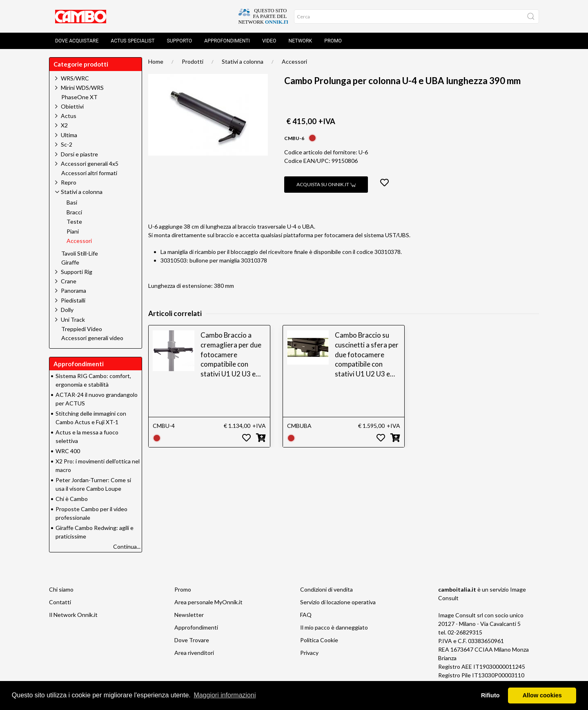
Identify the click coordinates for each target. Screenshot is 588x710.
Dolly (67, 310)
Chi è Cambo (72, 499)
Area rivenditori (194, 653)
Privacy (309, 653)
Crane (69, 281)
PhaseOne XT (79, 97)
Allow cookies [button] (542, 695)
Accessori (294, 61)
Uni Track (73, 319)
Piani (73, 231)
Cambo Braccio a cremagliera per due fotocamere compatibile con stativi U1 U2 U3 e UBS (231, 355)
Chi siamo (61, 589)
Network (300, 41)
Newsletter (189, 615)
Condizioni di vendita (326, 589)
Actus (69, 116)
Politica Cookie (319, 640)
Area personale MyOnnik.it (208, 602)
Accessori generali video (92, 338)
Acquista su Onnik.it (326, 184)
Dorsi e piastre (79, 154)
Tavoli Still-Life (80, 254)
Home (156, 61)
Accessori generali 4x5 (90, 164)
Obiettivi (72, 106)
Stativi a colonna (243, 61)
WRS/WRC (75, 78)
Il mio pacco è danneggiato (334, 627)
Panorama (73, 290)
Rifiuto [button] (490, 695)
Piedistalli (73, 300)
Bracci (74, 212)
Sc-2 (67, 144)
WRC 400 (68, 451)
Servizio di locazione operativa (338, 602)
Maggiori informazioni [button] (225, 695)
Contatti (60, 602)
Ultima (69, 135)
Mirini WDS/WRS (82, 88)
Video (269, 41)
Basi (72, 203)
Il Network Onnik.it (73, 615)
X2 (64, 125)
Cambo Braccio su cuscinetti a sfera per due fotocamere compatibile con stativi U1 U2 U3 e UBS (367, 355)
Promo (333, 41)
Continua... (127, 546)
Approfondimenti (227, 41)
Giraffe (70, 263)
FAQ (306, 615)
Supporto (180, 41)
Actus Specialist (133, 41)
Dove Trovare (192, 640)
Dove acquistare (77, 41)
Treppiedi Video (82, 329)
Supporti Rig (77, 272)
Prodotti (193, 61)
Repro (69, 182)
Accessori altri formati (89, 173)
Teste (74, 222)
